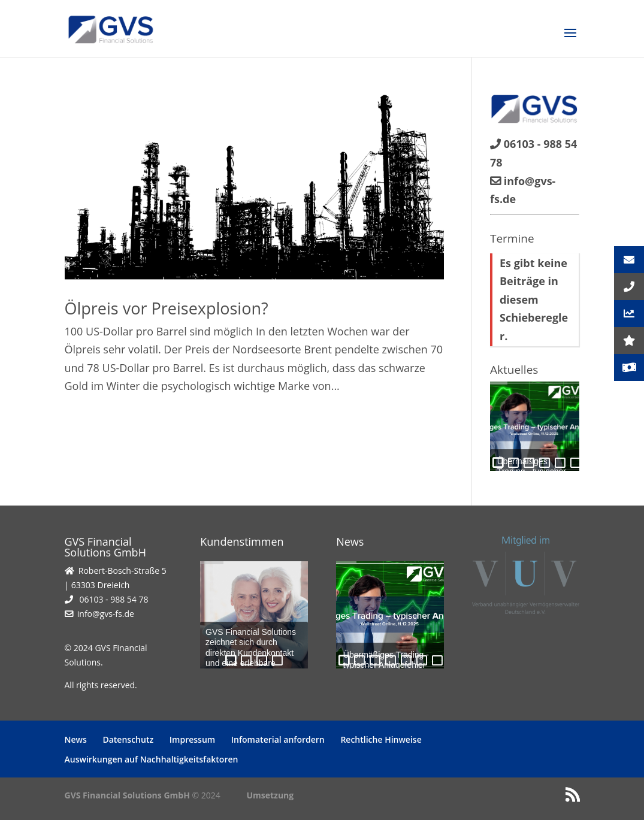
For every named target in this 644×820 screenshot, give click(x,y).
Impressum (192, 739)
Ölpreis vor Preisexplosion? (167, 308)
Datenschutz (128, 739)
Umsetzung (270, 795)
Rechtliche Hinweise (381, 739)
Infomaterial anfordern (278, 739)
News (76, 739)
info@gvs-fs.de (106, 614)
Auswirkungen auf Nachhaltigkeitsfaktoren (152, 759)
